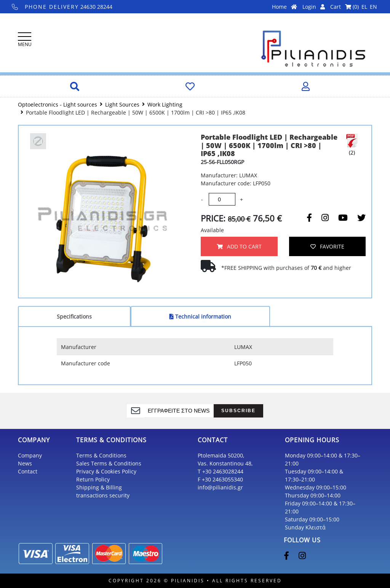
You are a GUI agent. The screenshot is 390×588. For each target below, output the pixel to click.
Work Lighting (165, 104)
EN (373, 7)
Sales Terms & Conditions (109, 463)
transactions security (103, 495)
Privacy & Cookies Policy (106, 471)
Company (30, 455)
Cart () (344, 7)
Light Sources (122, 104)
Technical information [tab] (200, 316)
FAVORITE (327, 246)
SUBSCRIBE (238, 410)
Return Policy (93, 479)
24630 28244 (62, 7)
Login (314, 7)
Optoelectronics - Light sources (58, 104)
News (25, 463)
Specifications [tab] (74, 316)
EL (364, 7)
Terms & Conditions (101, 455)
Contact (28, 471)
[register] (179, 411)
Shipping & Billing (99, 487)
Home (285, 7)
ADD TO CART (239, 246)
